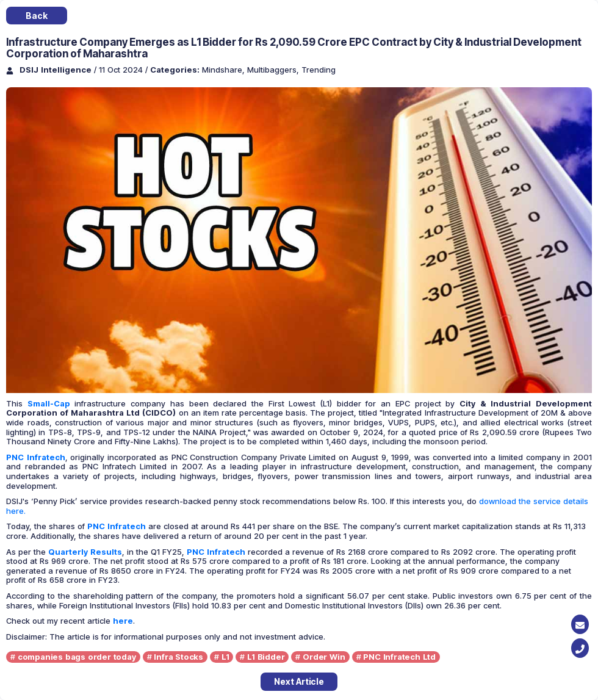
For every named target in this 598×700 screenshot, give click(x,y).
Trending (319, 70)
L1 (225, 657)
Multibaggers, (274, 70)
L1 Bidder (266, 657)
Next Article (299, 681)
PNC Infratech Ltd (399, 657)
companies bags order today (77, 657)
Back (36, 16)
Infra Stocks (178, 657)
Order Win (324, 657)
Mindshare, (225, 70)
